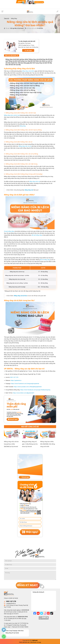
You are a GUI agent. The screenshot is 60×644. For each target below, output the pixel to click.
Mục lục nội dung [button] (12, 55)
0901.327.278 (14, 377)
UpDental (35, 640)
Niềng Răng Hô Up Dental (12, 633)
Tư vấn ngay (28, 50)
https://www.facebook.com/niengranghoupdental (25, 384)
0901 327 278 (11, 601)
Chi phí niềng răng (9, 231)
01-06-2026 (40, 28)
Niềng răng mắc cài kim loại (12, 115)
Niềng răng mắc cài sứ (25, 146)
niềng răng (23, 126)
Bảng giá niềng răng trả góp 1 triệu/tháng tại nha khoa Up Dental (30, 444)
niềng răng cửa (29, 190)
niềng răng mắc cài (35, 181)
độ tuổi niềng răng (37, 235)
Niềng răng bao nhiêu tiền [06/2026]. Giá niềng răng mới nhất (48, 444)
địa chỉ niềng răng (45, 260)
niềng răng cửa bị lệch (28, 71)
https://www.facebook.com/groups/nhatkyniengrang (35, 390)
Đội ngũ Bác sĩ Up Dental (17, 28)
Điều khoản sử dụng (36, 642)
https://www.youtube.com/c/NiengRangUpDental (28, 387)
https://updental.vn (16, 380)
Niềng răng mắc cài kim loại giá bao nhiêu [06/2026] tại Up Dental (11, 444)
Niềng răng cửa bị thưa (20, 296)
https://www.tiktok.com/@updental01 (24, 393)
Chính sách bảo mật (24, 642)
